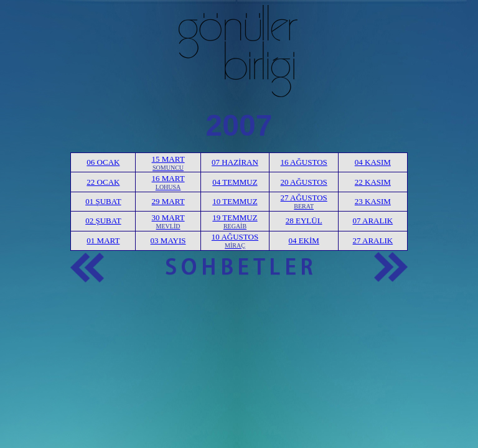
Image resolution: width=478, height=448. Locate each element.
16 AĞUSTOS (304, 162)
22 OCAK (103, 182)
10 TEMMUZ (235, 201)
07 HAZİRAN (235, 162)
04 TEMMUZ (235, 182)
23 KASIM (373, 201)
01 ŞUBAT (103, 201)
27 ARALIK (373, 240)
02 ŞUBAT (103, 221)
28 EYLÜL (304, 221)
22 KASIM (373, 182)
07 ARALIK (373, 221)
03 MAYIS (168, 240)
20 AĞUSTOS (304, 182)
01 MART (103, 240)
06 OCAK (103, 162)
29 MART (168, 201)
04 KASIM (373, 162)
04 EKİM (303, 240)
